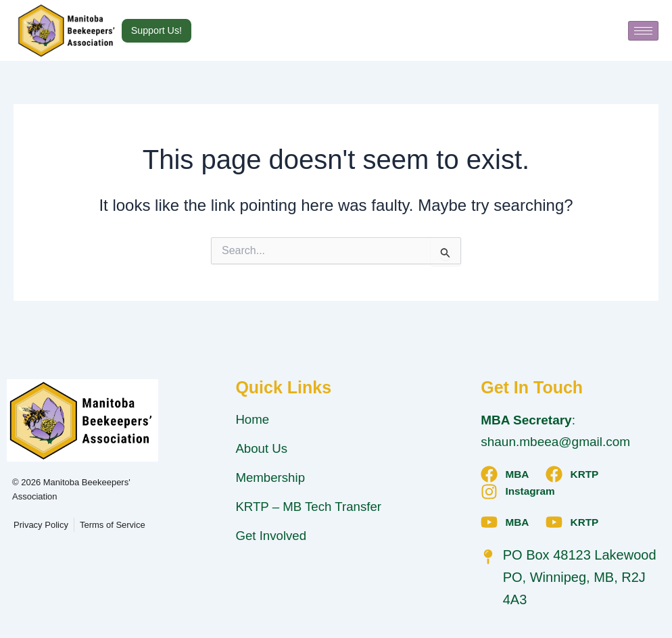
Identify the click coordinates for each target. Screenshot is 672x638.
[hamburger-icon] (643, 31)
